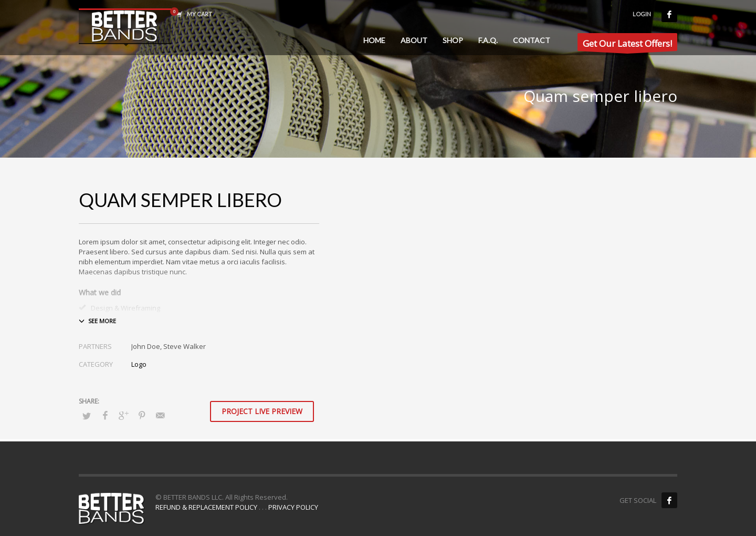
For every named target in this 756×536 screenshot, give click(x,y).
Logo (139, 364)
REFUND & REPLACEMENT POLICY (206, 507)
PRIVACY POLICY (293, 507)
